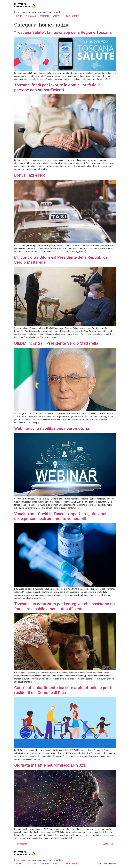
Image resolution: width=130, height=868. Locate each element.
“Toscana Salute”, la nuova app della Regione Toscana (63, 32)
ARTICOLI (57, 16)
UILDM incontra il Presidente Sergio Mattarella (56, 343)
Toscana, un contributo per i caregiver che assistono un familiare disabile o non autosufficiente (64, 606)
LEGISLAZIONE (72, 16)
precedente (21, 844)
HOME (19, 16)
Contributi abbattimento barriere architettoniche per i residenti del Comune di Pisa (63, 690)
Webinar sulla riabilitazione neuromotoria (52, 428)
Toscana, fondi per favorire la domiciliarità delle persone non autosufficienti (57, 87)
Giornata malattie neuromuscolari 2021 (50, 765)
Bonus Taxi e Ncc (30, 175)
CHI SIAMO (31, 16)
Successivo (109, 844)
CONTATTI (44, 16)
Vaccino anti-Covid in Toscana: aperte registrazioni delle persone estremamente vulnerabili (60, 516)
